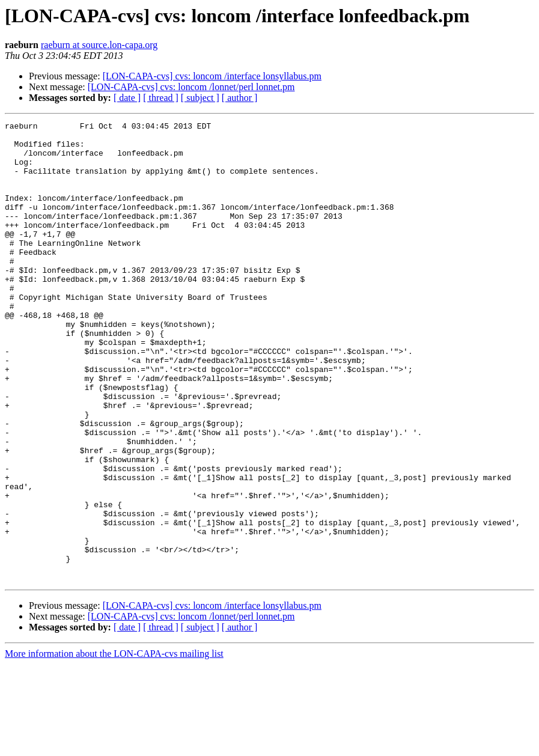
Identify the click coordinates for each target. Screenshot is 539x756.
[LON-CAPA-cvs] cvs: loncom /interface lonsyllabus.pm (212, 76)
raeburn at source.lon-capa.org (99, 45)
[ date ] (127, 98)
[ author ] (240, 98)
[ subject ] (200, 98)
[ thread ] (161, 98)
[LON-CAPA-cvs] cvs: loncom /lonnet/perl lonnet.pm (191, 87)
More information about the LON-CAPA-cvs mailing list (114, 745)
